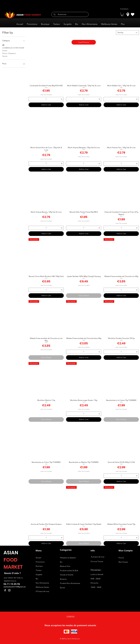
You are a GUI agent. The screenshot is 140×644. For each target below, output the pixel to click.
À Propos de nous (42, 591)
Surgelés (39, 574)
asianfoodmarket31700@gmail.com (15, 587)
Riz (61, 562)
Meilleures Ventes (42, 587)
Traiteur (39, 570)
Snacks (5, 50)
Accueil (38, 558)
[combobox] (127, 33)
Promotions (40, 562)
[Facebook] (5, 590)
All (3, 45)
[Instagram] (9, 590)
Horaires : (96, 570)
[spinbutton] (46, 99)
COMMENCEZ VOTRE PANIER (13, 48)
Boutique (39, 566)
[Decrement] (30, 99)
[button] (122, 14)
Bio (37, 579)
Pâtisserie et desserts (68, 558)
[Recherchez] (71, 14)
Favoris (121, 558)
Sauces (5, 56)
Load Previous (84, 42)
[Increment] (62, 99)
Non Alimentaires (42, 583)
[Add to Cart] (46, 105)
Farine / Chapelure (9, 53)
